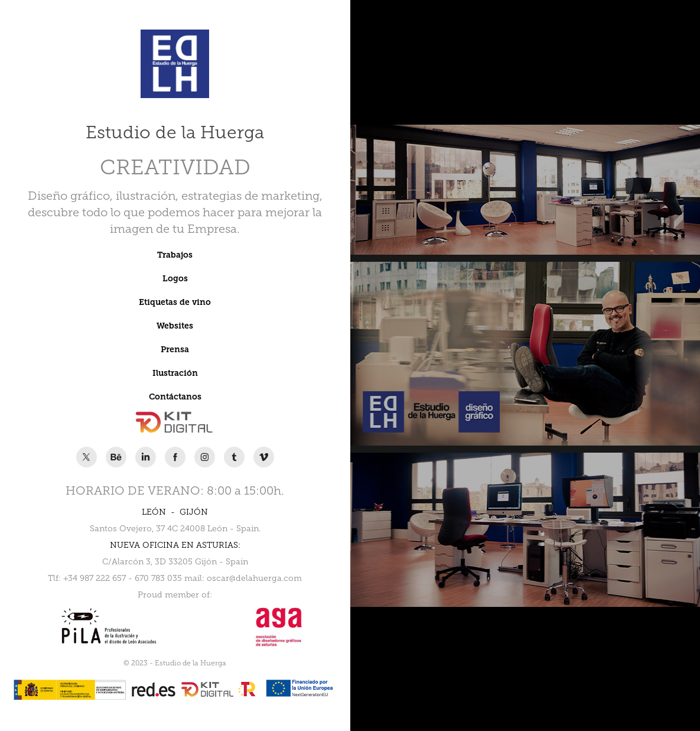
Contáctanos (175, 397)
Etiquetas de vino (175, 302)
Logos (175, 278)
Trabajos (175, 255)
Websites (175, 326)
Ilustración (175, 373)
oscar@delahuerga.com (254, 578)
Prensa (175, 349)
